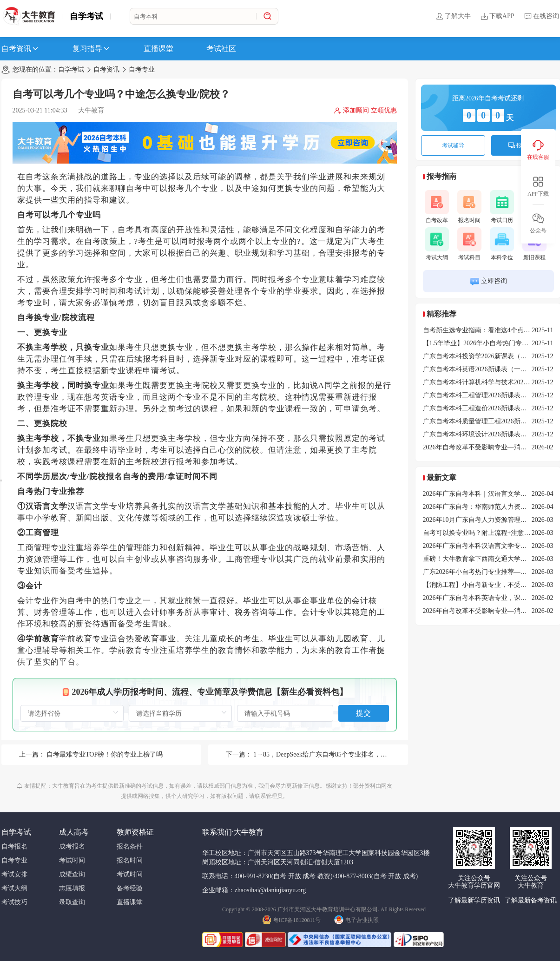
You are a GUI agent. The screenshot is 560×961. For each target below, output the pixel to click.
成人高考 (74, 832)
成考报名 (72, 846)
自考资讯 (20, 49)
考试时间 (72, 860)
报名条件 (130, 846)
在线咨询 (541, 16)
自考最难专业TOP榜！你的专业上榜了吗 (105, 754)
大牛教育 (91, 110)
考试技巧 (14, 902)
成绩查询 (72, 874)
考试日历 (502, 207)
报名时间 (469, 207)
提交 (363, 713)
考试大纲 (437, 244)
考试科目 (469, 244)
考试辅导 (453, 145)
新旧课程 (534, 244)
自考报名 (14, 846)
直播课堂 (158, 49)
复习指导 (92, 49)
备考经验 (130, 888)
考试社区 (221, 49)
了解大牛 (453, 16)
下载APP (497, 16)
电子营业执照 (356, 919)
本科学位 (502, 244)
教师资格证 (135, 832)
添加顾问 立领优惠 (365, 111)
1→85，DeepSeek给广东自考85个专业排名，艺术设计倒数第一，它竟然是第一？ (369, 754)
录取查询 (72, 902)
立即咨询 (488, 281)
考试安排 (14, 874)
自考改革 (437, 207)
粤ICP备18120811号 (291, 919)
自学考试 (86, 16)
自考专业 (142, 69)
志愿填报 (72, 888)
